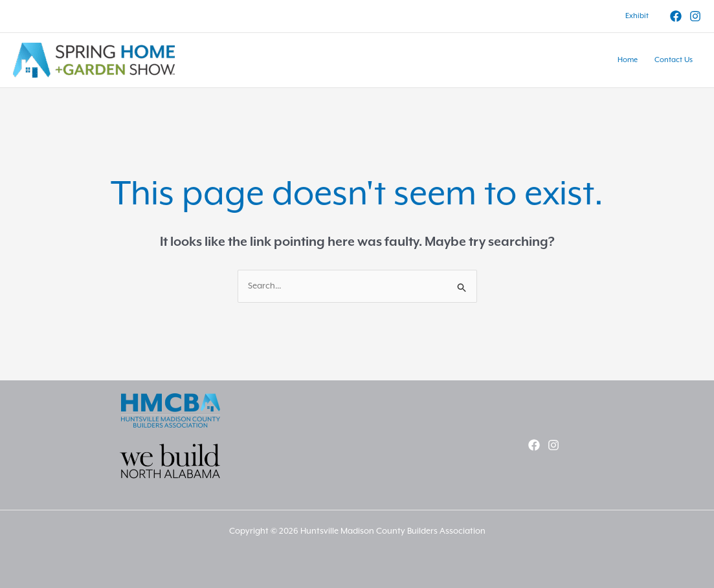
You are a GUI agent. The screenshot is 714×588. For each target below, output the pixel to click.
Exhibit (637, 16)
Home (628, 60)
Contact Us (674, 60)
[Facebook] (676, 16)
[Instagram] (695, 16)
